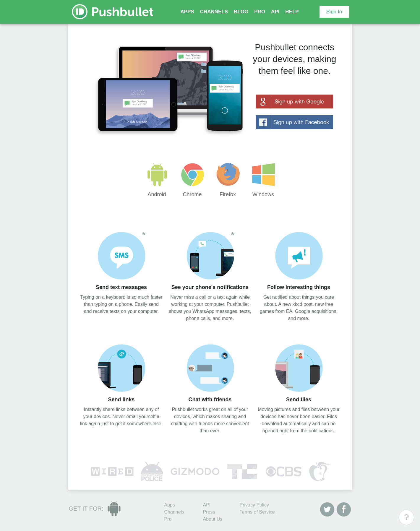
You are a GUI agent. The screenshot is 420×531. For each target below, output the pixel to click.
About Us (213, 519)
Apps (170, 505)
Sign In (334, 12)
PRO (260, 12)
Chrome (192, 180)
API (275, 12)
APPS (187, 12)
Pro (168, 519)
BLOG (241, 12)
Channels (174, 512)
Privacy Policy (254, 505)
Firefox (228, 180)
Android (157, 180)
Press (209, 512)
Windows (263, 180)
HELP (292, 12)
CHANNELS (214, 12)
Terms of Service (257, 512)
